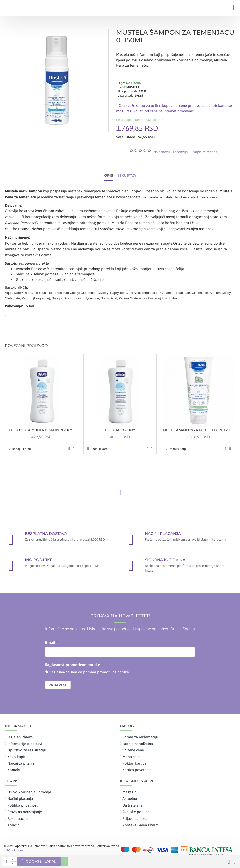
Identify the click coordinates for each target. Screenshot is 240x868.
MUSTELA (133, 87)
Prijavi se (58, 685)
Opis (109, 176)
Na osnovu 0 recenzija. (171, 152)
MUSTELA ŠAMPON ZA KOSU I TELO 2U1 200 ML (198, 430)
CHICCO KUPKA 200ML (120, 430)
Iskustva (127, 176)
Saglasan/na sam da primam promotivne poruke (89, 672)
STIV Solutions (14, 850)
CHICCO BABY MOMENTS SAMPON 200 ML (42, 430)
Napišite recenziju (207, 152)
